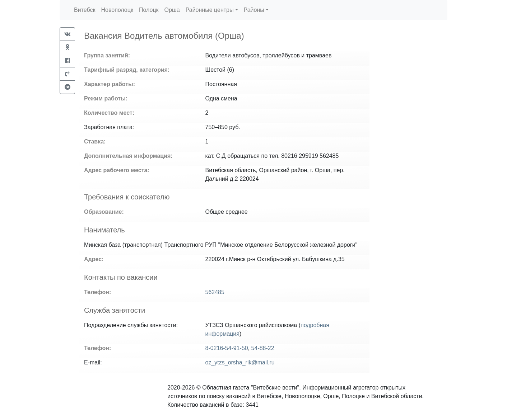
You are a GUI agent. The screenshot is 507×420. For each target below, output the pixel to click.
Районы (254, 10)
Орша (172, 10)
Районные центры (210, 10)
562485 (215, 292)
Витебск (85, 10)
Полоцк (149, 10)
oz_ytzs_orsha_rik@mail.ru (240, 362)
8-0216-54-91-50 (227, 348)
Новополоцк (117, 10)
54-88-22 (263, 348)
